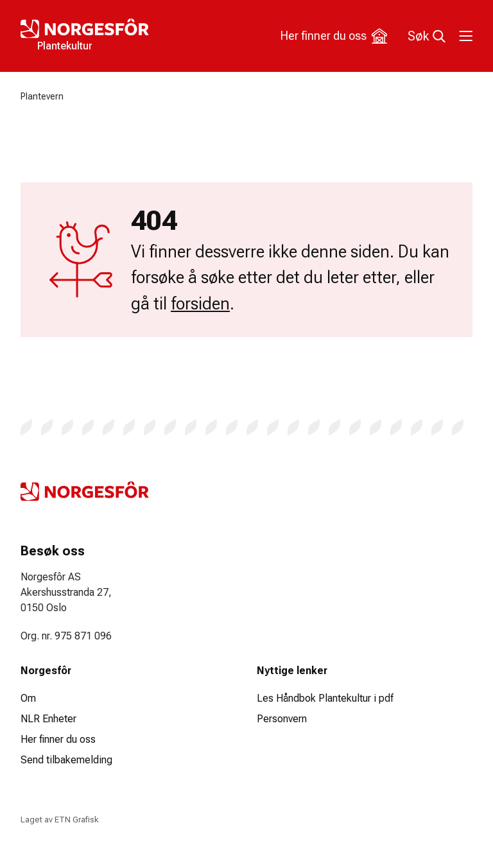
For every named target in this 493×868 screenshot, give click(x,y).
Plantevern (42, 96)
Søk (427, 36)
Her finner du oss (334, 36)
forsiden (200, 304)
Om (28, 698)
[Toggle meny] (465, 36)
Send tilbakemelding (66, 760)
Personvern (282, 719)
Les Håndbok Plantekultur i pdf (325, 698)
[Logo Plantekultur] (134, 36)
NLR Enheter (48, 719)
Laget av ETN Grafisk (59, 820)
